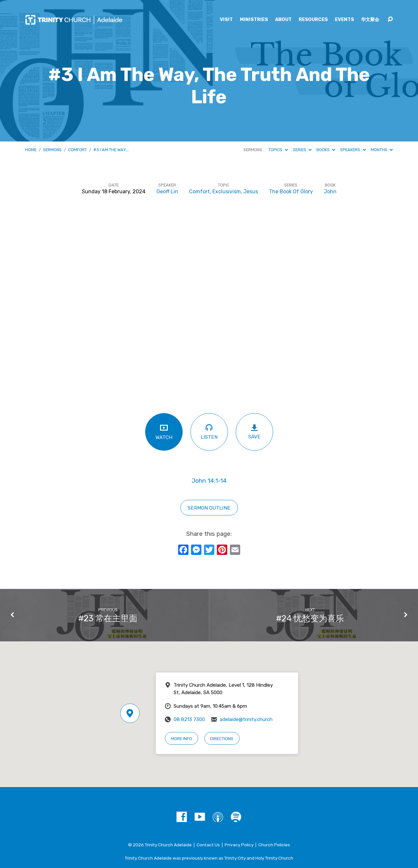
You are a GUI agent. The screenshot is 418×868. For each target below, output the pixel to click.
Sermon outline (209, 508)
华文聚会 (370, 20)
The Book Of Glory (291, 192)
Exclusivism (227, 192)
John (330, 192)
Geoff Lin (167, 192)
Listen (209, 431)
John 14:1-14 (209, 481)
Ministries (254, 20)
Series (302, 150)
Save (254, 432)
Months (382, 150)
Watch (164, 432)
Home (31, 150)
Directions (222, 739)
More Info (182, 739)
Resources (313, 20)
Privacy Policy (239, 845)
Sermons (52, 150)
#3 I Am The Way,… (111, 150)
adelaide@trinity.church (246, 719)
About (283, 20)
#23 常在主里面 (108, 618)
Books (326, 150)
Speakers (353, 150)
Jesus (251, 192)
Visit (226, 20)
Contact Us (208, 845)
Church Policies (274, 845)
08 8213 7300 (189, 719)
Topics (278, 150)
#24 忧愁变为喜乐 (310, 618)
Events (344, 20)
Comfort (78, 150)
